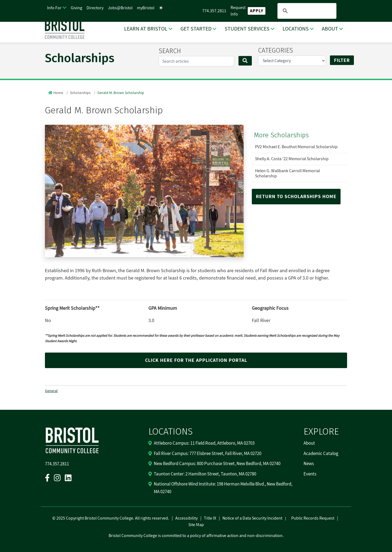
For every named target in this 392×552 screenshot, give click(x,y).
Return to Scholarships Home (296, 197)
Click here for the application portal (196, 360)
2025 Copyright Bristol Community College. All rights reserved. (112, 518)
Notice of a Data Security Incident (252, 518)
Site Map (196, 525)
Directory (95, 8)
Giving (76, 8)
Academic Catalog (321, 454)
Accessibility (186, 518)
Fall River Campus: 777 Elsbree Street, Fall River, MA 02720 (208, 454)
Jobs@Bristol (120, 8)
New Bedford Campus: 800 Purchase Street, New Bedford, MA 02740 (217, 464)
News (309, 464)
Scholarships (80, 93)
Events (310, 474)
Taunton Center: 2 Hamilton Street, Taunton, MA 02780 (205, 474)
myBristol (146, 8)
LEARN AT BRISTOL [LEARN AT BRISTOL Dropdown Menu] (146, 29)
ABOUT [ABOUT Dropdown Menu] (330, 29)
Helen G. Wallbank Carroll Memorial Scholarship (287, 173)
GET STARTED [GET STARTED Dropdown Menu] (196, 29)
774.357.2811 (214, 11)
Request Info (238, 11)
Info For (54, 8)
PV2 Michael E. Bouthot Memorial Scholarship (296, 147)
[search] (306, 11)
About (309, 443)
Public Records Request (313, 518)
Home (58, 93)
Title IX (210, 518)
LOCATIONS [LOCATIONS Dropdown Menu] (296, 29)
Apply (257, 11)
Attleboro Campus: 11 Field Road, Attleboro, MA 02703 (204, 443)
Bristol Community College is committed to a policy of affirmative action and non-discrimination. (196, 536)
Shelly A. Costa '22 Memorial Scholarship (292, 159)
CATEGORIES (275, 50)
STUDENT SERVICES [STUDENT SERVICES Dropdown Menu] (247, 29)
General (51, 391)
